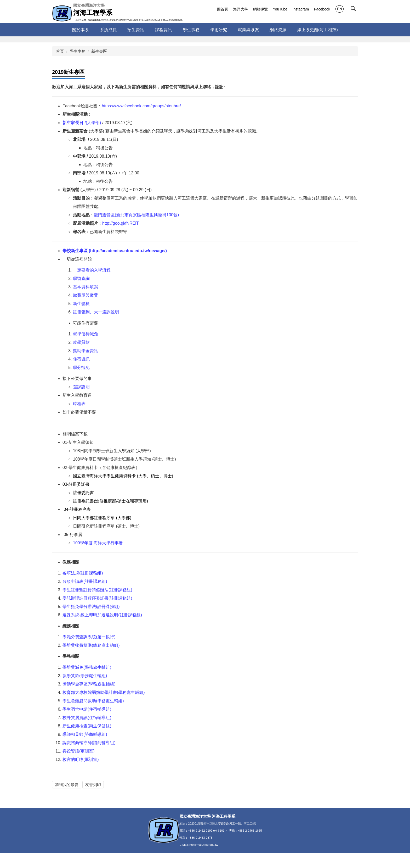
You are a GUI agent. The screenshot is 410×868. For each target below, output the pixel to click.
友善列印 (93, 785)
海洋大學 (241, 9)
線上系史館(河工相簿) (318, 30)
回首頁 (223, 9)
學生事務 (78, 51)
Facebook (322, 9)
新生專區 (99, 51)
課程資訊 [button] (163, 30)
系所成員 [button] (108, 30)
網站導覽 (260, 9)
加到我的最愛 (67, 785)
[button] (354, 10)
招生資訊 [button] (136, 30)
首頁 (60, 51)
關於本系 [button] (81, 30)
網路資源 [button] (278, 30)
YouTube (280, 9)
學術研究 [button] (219, 30)
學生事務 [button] (191, 30)
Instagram (301, 9)
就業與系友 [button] (248, 30)
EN (340, 9)
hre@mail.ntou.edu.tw (204, 860)
